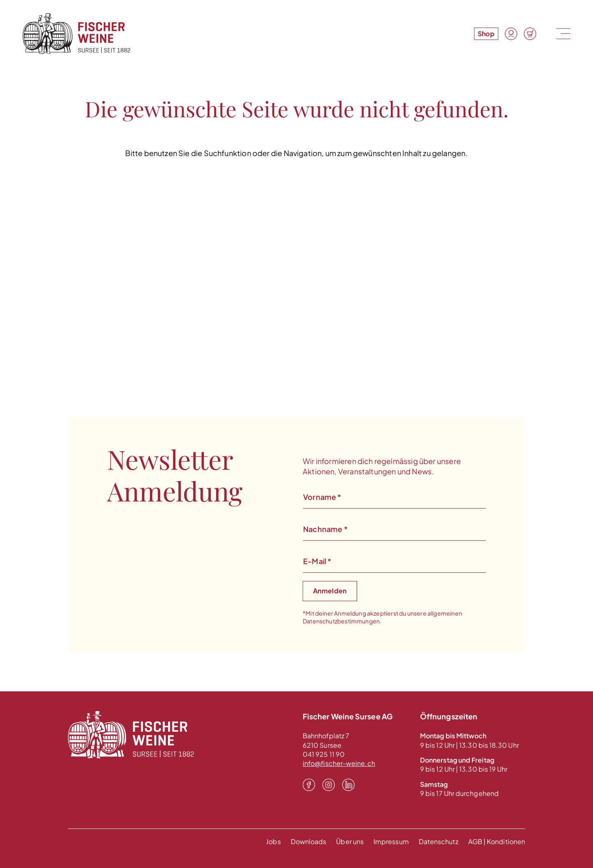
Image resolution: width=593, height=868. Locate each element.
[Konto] (511, 34)
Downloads (309, 841)
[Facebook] (309, 785)
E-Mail (317, 561)
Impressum (391, 841)
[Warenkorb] (530, 34)
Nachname (325, 529)
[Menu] (563, 34)
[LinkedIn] (348, 785)
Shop (486, 34)
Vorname (322, 497)
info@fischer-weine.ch (339, 763)
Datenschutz (439, 841)
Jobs (273, 841)
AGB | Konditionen (497, 841)
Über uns (350, 841)
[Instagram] (329, 785)
